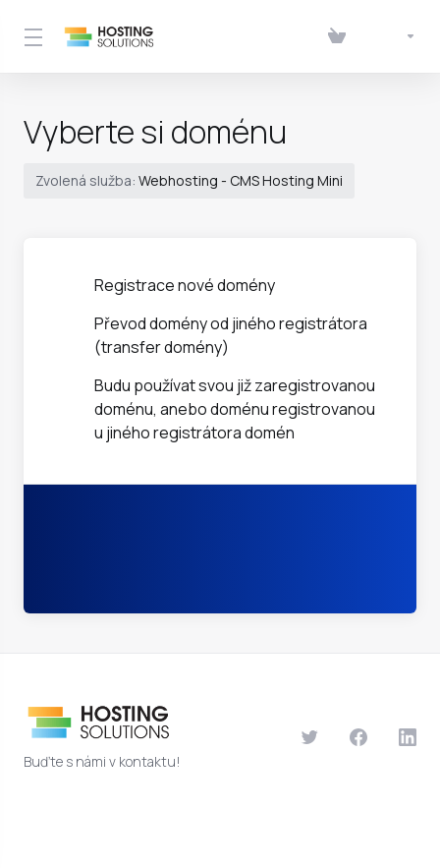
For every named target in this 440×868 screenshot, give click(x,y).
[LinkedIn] (408, 737)
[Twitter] (309, 737)
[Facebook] (358, 737)
